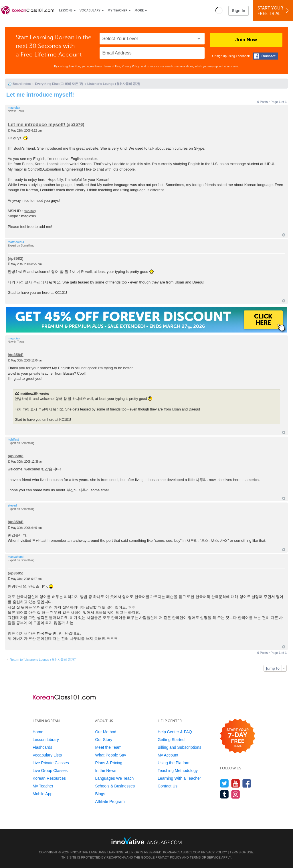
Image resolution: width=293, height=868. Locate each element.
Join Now (246, 40)
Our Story (104, 740)
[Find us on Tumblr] (224, 794)
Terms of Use (112, 66)
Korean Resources (49, 778)
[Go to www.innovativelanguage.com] (146, 841)
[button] (219, 10)
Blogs (100, 794)
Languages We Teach (114, 778)
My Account (168, 755)
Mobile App (42, 794)
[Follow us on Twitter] (224, 783)
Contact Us (168, 786)
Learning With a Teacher (179, 778)
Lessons (66, 10)
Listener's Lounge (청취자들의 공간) (114, 84)
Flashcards (42, 747)
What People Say (110, 755)
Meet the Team (108, 747)
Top (284, 235)
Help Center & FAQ (175, 732)
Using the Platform (174, 763)
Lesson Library (46, 740)
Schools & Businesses (115, 786)
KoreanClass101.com (182, 852)
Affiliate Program (110, 801)
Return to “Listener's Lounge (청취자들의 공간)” (43, 660)
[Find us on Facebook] (247, 783)
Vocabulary (90, 10)
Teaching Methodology (178, 771)
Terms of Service (205, 857)
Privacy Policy (131, 66)
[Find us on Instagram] (236, 794)
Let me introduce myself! (40, 95)
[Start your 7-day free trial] (238, 736)
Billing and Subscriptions (180, 747)
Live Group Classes (50, 771)
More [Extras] (139, 10)
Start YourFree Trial (274, 11)
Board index (22, 84)
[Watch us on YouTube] (236, 783)
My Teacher (117, 10)
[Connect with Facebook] (266, 56)
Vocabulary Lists (47, 755)
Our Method (106, 732)
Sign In (238, 11)
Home (38, 732)
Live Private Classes (51, 763)
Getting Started (171, 740)
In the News (106, 771)
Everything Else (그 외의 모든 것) (59, 84)
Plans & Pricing (109, 763)
